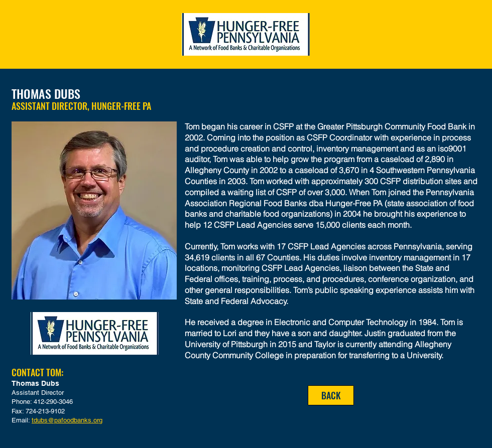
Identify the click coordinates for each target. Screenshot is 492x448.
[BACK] (331, 395)
